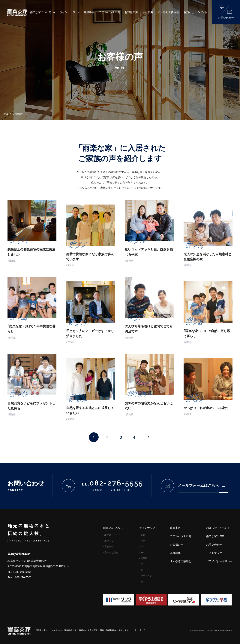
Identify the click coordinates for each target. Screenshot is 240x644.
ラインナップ (67, 12)
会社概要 (148, 12)
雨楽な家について (41, 12)
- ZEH (142, 564)
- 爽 (141, 570)
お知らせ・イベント (195, 12)
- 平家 (142, 541)
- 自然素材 (108, 547)
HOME (6, 114)
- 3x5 (142, 553)
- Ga (141, 547)
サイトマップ (214, 553)
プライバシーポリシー (219, 561)
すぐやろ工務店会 (168, 12)
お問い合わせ (226, 12)
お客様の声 (131, 12)
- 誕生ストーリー (112, 535)
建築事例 (89, 12)
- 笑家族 (143, 558)
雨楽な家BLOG (215, 536)
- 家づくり (108, 541)
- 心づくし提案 (111, 553)
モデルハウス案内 (109, 12)
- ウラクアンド (147, 576)
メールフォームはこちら (201, 485)
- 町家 (142, 535)
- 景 (141, 582)
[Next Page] (148, 437)
